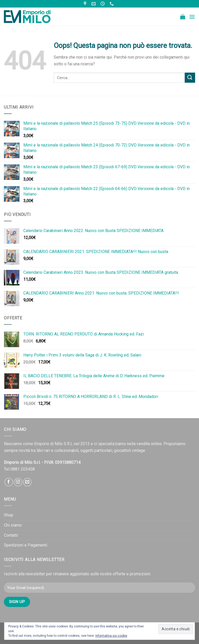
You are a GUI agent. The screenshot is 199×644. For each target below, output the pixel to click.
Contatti (11, 535)
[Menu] (192, 17)
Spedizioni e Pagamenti (26, 545)
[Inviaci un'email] (27, 482)
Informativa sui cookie (111, 636)
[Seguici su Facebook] (9, 482)
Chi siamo (13, 525)
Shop (9, 515)
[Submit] (190, 78)
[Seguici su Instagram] (18, 482)
